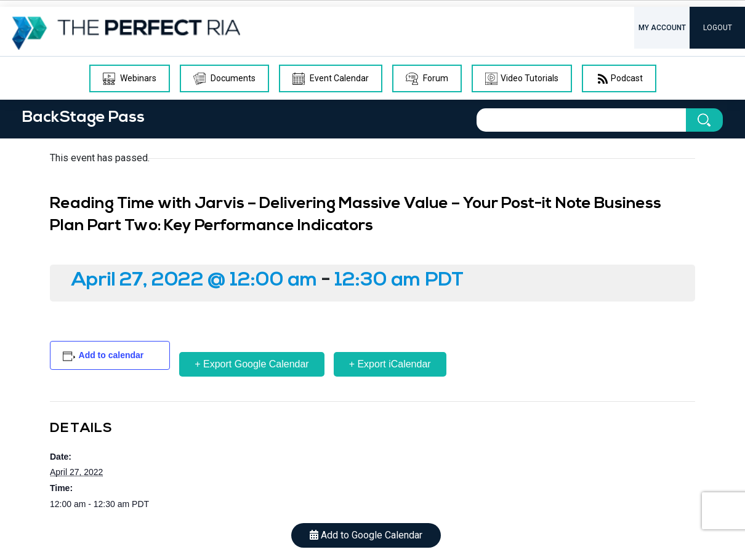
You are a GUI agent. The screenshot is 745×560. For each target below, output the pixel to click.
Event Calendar (331, 79)
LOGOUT (718, 28)
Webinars (130, 79)
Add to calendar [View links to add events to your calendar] (111, 355)
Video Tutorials (522, 79)
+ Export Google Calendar (252, 364)
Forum (427, 79)
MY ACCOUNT (662, 28)
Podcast (619, 79)
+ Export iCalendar (390, 364)
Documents (224, 79)
